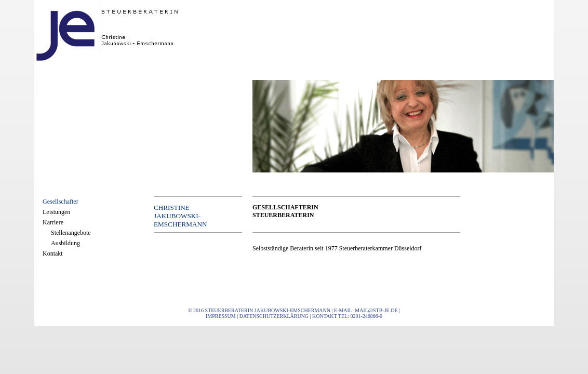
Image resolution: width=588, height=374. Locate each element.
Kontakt (53, 253)
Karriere (53, 222)
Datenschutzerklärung (274, 316)
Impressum (221, 316)
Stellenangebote (71, 233)
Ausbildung (65, 243)
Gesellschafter (61, 202)
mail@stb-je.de (376, 310)
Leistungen (56, 212)
